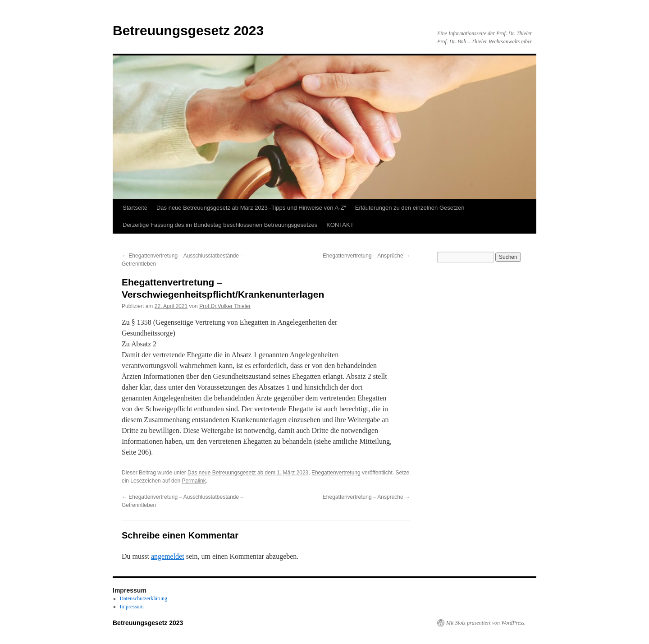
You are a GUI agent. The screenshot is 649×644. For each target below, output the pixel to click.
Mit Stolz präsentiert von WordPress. (486, 623)
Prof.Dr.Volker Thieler (225, 306)
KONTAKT (340, 225)
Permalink (194, 481)
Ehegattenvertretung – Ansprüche (366, 256)
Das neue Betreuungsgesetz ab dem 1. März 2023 (248, 473)
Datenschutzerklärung (144, 598)
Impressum (132, 607)
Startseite (135, 208)
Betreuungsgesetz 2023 (188, 30)
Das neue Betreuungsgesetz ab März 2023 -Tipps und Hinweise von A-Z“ (251, 208)
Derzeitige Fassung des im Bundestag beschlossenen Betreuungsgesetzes (220, 225)
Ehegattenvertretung (336, 473)
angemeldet (168, 556)
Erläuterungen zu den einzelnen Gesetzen (410, 208)
